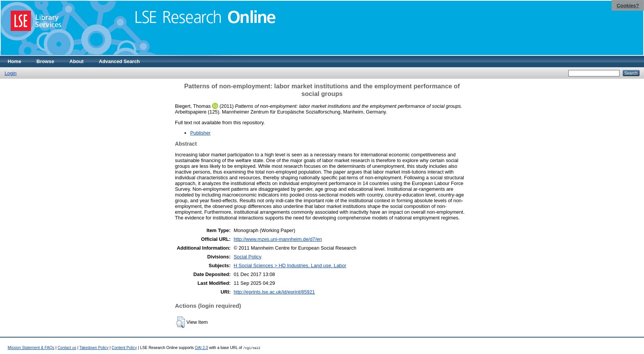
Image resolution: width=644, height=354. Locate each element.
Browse (45, 61)
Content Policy (124, 348)
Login (11, 73)
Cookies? (628, 6)
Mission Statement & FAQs (31, 348)
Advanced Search (119, 61)
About (77, 61)
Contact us (67, 348)
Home (15, 61)
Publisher (200, 133)
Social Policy (248, 257)
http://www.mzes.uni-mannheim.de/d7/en (278, 239)
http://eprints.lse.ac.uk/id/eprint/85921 (274, 292)
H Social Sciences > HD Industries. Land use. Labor (290, 265)
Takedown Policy (94, 348)
